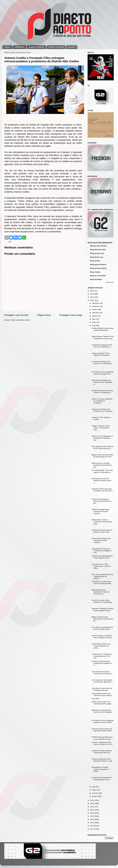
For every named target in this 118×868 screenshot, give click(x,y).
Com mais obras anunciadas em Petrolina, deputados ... (102, 681)
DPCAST (72, 47)
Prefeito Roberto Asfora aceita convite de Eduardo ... (103, 329)
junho (94, 322)
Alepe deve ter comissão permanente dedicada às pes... (102, 465)
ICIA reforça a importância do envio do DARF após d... (102, 628)
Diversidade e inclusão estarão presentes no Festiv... (100, 769)
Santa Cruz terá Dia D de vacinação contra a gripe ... (102, 703)
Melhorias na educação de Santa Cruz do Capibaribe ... (102, 712)
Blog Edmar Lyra (97, 257)
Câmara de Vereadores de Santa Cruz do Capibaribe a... (102, 382)
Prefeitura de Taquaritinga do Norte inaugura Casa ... (102, 557)
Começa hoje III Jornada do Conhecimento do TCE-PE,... (102, 656)
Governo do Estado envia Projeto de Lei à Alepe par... (103, 410)
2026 (92, 291)
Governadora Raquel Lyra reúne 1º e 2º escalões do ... (102, 364)
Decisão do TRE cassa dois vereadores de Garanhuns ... (102, 491)
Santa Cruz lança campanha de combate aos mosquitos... (102, 401)
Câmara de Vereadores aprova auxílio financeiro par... (102, 501)
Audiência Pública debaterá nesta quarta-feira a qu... (102, 752)
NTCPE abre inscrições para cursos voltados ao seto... (102, 738)
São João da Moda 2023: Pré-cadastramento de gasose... (103, 576)
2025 (92, 294)
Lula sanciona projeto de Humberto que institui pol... (102, 673)
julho (94, 319)
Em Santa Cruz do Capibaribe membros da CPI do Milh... (103, 721)
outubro (95, 309)
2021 (92, 803)
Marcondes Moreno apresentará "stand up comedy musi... (101, 592)
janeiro (95, 796)
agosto (95, 316)
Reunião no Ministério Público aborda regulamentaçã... (103, 610)
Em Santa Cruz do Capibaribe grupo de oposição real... (103, 373)
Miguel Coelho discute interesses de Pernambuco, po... (103, 619)
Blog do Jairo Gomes (98, 246)
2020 (92, 807)
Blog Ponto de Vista (98, 250)
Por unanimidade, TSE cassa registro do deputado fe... (102, 471)
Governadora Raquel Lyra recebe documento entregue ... (101, 540)
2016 (92, 819)
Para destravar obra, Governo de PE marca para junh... (103, 447)
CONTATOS (19, 47)
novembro (96, 306)
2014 (92, 826)
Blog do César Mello (98, 276)
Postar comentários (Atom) (20, 320)
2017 (92, 816)
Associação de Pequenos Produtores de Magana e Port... (102, 551)
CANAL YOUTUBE (56, 47)
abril (94, 787)
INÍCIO (8, 47)
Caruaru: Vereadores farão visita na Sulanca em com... (103, 743)
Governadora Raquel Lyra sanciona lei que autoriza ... (103, 694)
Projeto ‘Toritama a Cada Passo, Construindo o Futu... (101, 428)
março (95, 790)
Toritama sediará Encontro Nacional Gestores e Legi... (103, 760)
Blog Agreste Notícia (98, 265)
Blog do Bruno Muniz (98, 268)
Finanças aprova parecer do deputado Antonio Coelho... (103, 730)
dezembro (96, 303)
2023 (92, 300)
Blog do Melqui (96, 279)
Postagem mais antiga (71, 315)
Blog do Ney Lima (97, 253)
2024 (92, 297)
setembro (96, 313)
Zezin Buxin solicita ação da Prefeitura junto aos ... (102, 689)
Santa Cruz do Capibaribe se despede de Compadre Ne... (102, 438)
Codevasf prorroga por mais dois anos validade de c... (102, 346)
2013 (92, 829)
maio (94, 325)
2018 (92, 813)
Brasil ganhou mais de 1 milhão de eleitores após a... (102, 480)
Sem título (95, 699)
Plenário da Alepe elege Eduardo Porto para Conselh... (100, 511)
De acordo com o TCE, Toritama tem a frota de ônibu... (101, 566)
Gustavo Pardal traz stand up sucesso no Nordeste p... (102, 392)
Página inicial (44, 315)
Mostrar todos (110, 282)
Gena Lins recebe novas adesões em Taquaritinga (102, 601)
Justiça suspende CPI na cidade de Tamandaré (101, 354)
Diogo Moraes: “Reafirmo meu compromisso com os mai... (103, 337)
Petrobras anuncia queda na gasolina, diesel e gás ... (102, 531)
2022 (92, 800)
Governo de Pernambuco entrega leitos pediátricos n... (102, 663)
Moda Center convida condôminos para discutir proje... (102, 522)
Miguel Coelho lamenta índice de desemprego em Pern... (103, 456)
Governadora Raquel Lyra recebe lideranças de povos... (101, 646)
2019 (92, 810)
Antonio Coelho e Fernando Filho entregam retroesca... (102, 637)
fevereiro (95, 793)
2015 (92, 823)
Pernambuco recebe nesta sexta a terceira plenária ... (102, 583)
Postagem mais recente (16, 315)
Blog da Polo (95, 261)
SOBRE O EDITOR (36, 47)
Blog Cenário (95, 272)
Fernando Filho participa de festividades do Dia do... (102, 778)
